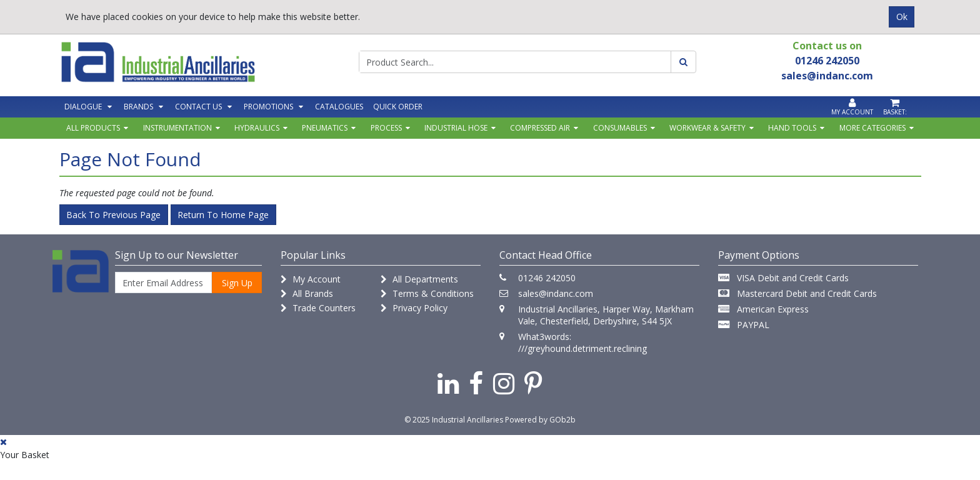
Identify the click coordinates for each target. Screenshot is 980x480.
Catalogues (339, 107)
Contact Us (198, 107)
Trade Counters (318, 308)
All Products (93, 128)
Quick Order (398, 107)
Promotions (268, 107)
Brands (138, 107)
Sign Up (237, 283)
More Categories (872, 128)
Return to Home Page (223, 215)
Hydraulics (257, 128)
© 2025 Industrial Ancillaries (454, 420)
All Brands (307, 293)
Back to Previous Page (113, 215)
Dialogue (83, 107)
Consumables (620, 128)
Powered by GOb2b (540, 420)
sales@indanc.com (556, 293)
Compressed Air (540, 128)
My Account (311, 279)
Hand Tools (792, 128)
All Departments (419, 279)
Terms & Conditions (427, 293)
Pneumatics (325, 128)
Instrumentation (177, 128)
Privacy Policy (414, 308)
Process (386, 128)
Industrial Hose (456, 128)
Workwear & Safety (707, 128)
